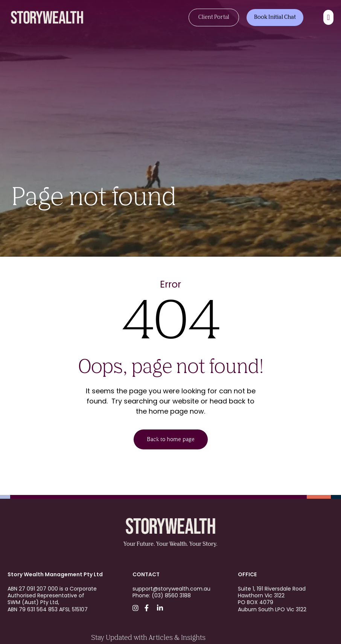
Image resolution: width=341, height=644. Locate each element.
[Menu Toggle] (328, 17)
